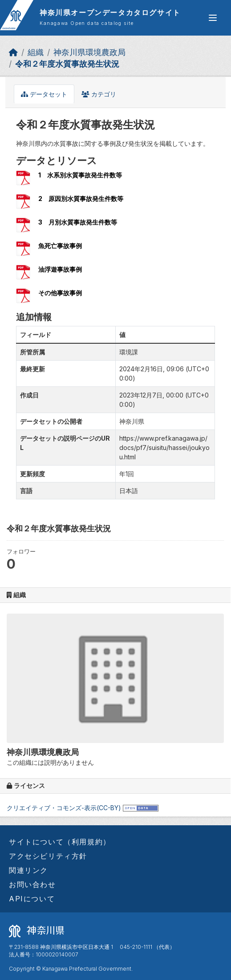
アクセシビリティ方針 (48, 856)
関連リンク (28, 870)
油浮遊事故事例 (60, 269)
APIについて (32, 899)
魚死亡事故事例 (60, 246)
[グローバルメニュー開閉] (213, 18)
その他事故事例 (60, 293)
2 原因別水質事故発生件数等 (81, 199)
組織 (36, 52)
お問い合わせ (32, 884)
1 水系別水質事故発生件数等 (80, 175)
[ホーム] (13, 52)
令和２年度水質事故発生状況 (67, 64)
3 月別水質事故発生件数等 (78, 222)
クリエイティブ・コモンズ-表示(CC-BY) (64, 808)
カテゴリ (99, 94)
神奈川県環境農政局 (89, 52)
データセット (44, 94)
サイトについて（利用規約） (60, 842)
